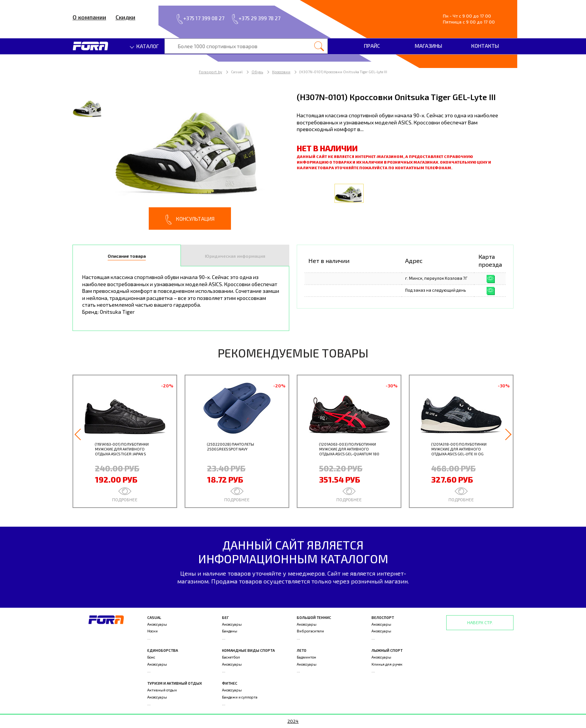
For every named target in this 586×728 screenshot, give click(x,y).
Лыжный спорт (387, 650)
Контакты (485, 46)
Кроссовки (281, 72)
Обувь (257, 72)
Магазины (428, 46)
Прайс (372, 46)
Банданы (230, 631)
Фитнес (230, 683)
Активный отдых (162, 690)
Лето (302, 650)
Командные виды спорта (248, 650)
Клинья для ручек (387, 664)
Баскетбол (231, 657)
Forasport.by (210, 72)
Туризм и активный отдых (175, 683)
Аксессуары (157, 624)
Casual (154, 617)
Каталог (145, 46)
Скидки (125, 17)
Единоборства (163, 650)
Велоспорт (383, 617)
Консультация (190, 220)
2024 (293, 721)
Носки (152, 631)
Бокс (151, 657)
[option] (181, 160)
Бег (225, 617)
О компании (89, 17)
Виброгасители (310, 631)
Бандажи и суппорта (240, 697)
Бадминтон (306, 657)
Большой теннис (314, 617)
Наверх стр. (480, 622)
